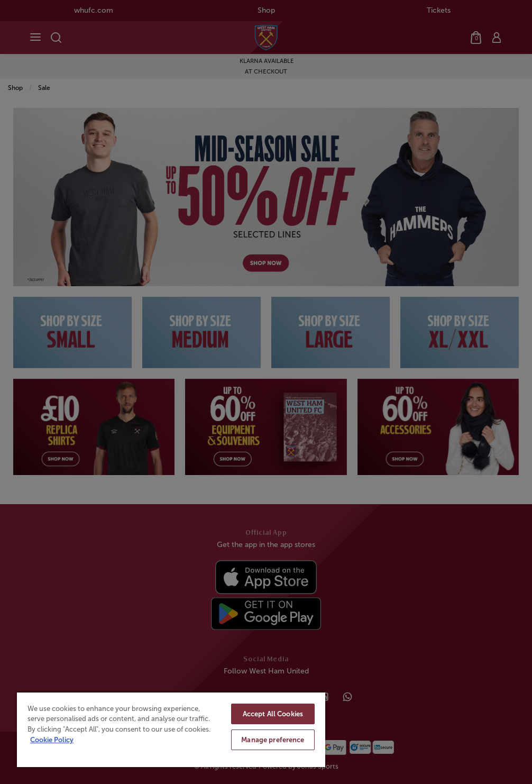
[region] (171, 729)
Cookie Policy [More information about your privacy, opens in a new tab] (52, 740)
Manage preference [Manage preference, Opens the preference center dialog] (273, 740)
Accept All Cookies (273, 714)
